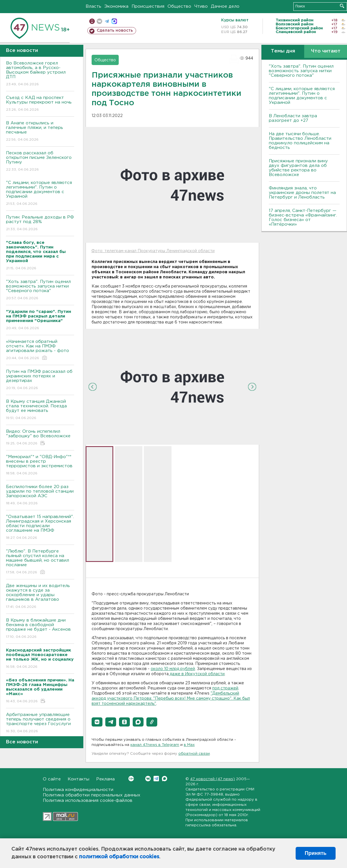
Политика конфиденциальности (78, 790)
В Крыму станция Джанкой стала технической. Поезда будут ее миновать (40, 410)
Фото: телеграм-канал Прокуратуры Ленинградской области (153, 251)
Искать (342, 6)
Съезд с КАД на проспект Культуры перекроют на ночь (40, 104)
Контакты (78, 779)
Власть (93, 6)
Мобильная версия (92, 21)
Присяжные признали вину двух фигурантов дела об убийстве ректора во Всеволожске (298, 168)
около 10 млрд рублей (173, 669)
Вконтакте (131, 779)
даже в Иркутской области (197, 674)
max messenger (114, 21)
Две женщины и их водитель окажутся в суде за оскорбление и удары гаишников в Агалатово (40, 597)
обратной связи (194, 754)
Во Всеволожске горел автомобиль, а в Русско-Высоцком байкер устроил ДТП (40, 74)
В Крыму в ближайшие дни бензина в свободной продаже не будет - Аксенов (40, 629)
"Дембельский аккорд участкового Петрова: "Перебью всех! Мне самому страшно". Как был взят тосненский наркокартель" (171, 699)
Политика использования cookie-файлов (88, 801)
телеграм (107, 21)
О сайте (52, 779)
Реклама (105, 779)
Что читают (326, 51)
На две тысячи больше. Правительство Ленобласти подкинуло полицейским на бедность (300, 141)
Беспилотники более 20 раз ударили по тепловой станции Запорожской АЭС (40, 495)
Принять (316, 853)
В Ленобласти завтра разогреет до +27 (293, 118)
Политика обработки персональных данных (92, 795)
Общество (179, 6)
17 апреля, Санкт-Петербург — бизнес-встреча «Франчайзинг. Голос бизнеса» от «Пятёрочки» (303, 217)
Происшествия (148, 6)
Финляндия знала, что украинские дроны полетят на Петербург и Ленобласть (302, 193)
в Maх (189, 745)
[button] (97, 722)
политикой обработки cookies (119, 857)
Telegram (156, 779)
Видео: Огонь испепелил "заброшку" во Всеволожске (40, 438)
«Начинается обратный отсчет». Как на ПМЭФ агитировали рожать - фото (40, 350)
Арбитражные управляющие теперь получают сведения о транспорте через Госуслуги (40, 723)
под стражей (225, 688)
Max (165, 779)
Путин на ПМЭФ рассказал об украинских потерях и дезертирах (40, 380)
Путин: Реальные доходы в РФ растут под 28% (40, 223)
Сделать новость (115, 31)
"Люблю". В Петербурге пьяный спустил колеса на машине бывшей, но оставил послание (40, 562)
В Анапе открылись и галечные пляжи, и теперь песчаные (40, 132)
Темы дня (283, 51)
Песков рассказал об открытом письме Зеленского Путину (40, 162)
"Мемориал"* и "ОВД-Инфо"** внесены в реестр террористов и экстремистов (40, 465)
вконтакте (99, 21)
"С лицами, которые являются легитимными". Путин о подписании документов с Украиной (40, 194)
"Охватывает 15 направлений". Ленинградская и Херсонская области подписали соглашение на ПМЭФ (40, 528)
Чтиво (201, 6)
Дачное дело (225, 6)
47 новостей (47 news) (212, 779)
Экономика (116, 6)
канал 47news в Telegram (155, 745)
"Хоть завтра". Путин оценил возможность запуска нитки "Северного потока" (40, 290)
